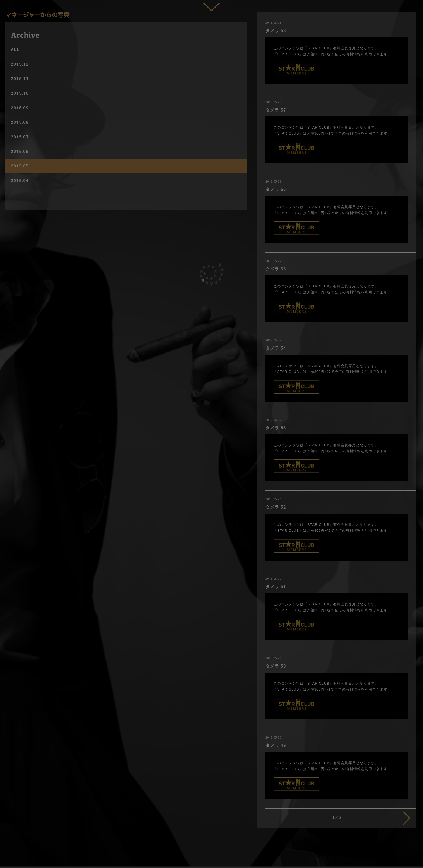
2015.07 (20, 137)
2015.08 (20, 122)
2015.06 (20, 152)
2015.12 (20, 64)
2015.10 (20, 93)
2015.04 (20, 181)
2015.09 (20, 108)
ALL (15, 50)
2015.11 (20, 79)
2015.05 (20, 166)
